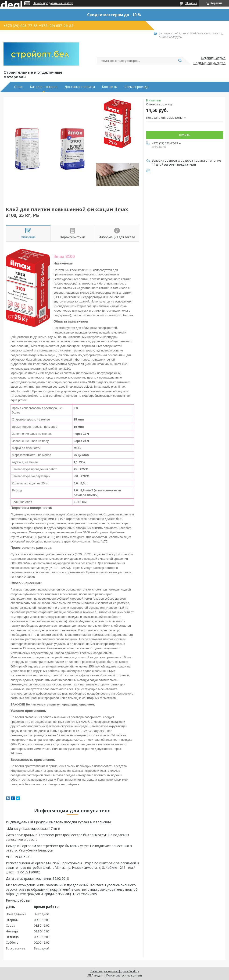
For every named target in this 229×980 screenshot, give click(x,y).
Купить (185, 135)
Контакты (110, 87)
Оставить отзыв (213, 58)
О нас (18, 87)
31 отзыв (191, 3)
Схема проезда (136, 87)
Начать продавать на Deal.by (53, 3)
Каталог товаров (44, 87)
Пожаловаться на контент (124, 975)
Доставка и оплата (80, 87)
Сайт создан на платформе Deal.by (115, 971)
